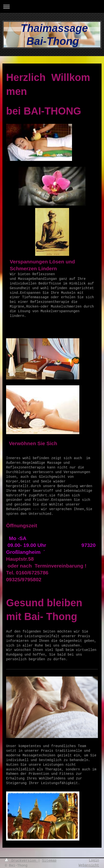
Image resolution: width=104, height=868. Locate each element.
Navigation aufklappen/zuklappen (52, 6)
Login (94, 860)
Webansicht (89, 865)
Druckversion (21, 861)
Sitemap (49, 861)
